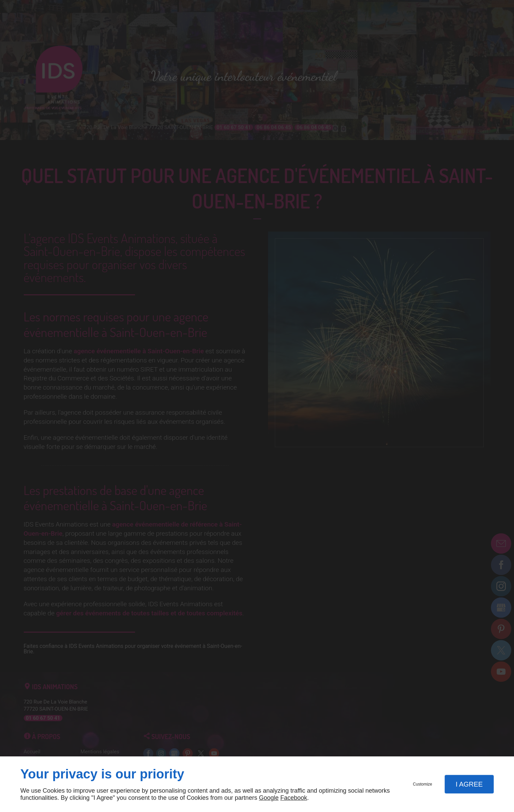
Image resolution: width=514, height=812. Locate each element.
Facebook (294, 798)
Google (269, 798)
